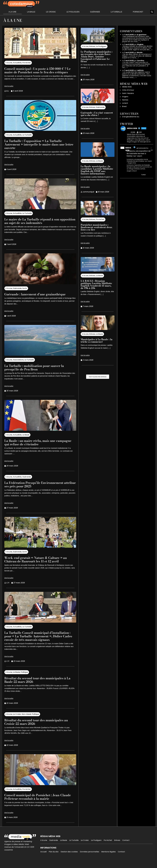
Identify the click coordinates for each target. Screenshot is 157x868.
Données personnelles (90, 859)
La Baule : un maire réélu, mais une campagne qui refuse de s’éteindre (33, 446)
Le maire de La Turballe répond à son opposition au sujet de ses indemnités (35, 224)
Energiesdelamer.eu (131, 117)
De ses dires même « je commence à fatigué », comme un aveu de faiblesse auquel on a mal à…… (137, 56)
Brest (124, 106)
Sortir (25, 292)
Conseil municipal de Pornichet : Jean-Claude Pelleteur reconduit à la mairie (36, 804)
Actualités (17, 63)
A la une (12, 12)
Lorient (125, 103)
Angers (125, 97)
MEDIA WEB (128, 149)
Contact (126, 847)
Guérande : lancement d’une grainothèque (39, 298)
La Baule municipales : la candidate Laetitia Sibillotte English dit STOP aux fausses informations (97, 170)
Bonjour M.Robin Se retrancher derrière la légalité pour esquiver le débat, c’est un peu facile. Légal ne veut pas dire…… (137, 48)
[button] (152, 12)
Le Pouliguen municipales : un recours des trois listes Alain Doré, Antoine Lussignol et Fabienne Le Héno (97, 56)
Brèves (92, 46)
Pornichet (138, 12)
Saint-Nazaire (128, 93)
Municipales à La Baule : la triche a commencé (97, 341)
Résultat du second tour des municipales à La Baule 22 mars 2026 (39, 687)
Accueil (43, 859)
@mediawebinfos (142, 148)
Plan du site (54, 859)
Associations (18, 363)
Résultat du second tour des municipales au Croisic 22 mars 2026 (40, 729)
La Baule (31, 12)
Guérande (95, 12)
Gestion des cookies (69, 859)
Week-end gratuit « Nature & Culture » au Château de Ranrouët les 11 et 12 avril (40, 563)
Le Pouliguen (73, 12)
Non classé (26, 721)
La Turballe (116, 12)
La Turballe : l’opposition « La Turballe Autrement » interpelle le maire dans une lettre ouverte (39, 148)
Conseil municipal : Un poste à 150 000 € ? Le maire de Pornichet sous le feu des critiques (40, 72)
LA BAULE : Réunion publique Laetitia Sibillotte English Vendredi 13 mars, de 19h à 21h (96, 284)
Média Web (127, 87)
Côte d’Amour (128, 90)
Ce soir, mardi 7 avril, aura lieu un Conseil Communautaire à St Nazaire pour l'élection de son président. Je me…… (136, 65)
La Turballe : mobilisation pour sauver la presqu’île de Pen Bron (38, 371)
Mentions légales (108, 859)
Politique (24, 679)
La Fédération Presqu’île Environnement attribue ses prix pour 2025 (38, 488)
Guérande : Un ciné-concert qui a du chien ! (97, 114)
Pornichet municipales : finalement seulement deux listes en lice (96, 227)
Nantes (125, 100)
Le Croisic (51, 12)
